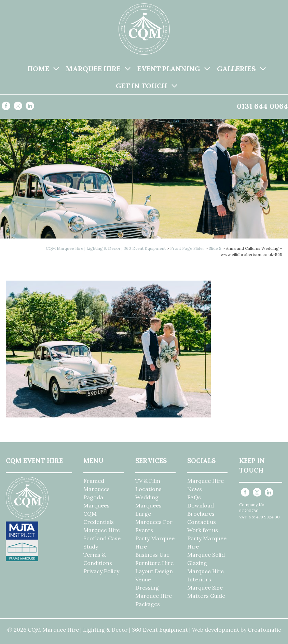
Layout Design (154, 571)
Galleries (236, 69)
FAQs (194, 497)
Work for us (203, 530)
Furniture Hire (154, 563)
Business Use (152, 555)
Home (38, 69)
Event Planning (169, 69)
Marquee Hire (93, 69)
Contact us (202, 522)
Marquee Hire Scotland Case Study (102, 538)
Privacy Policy (101, 571)
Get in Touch (141, 86)
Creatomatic (264, 630)
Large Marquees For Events (154, 522)
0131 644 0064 (262, 106)
